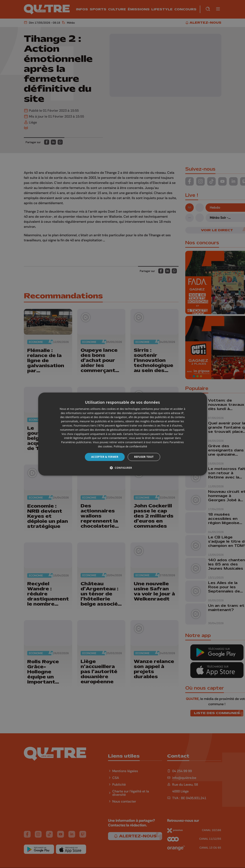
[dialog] (123, 434)
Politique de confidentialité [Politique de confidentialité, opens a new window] (130, 446)
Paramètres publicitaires (76, 442)
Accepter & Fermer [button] (105, 457)
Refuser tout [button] (144, 457)
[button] (122, 468)
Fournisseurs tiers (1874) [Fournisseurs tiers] (89, 426)
